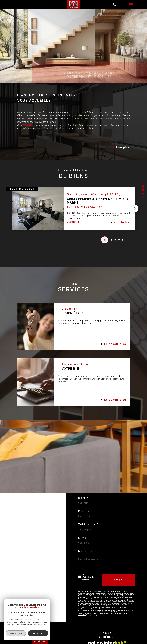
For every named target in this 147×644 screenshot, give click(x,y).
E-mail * (85, 538)
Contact (143, 192)
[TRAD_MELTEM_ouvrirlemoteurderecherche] (115, 5)
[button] (135, 209)
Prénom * (86, 511)
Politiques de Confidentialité (111, 613)
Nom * (83, 498)
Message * (87, 551)
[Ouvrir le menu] (131, 5)
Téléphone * (89, 525)
